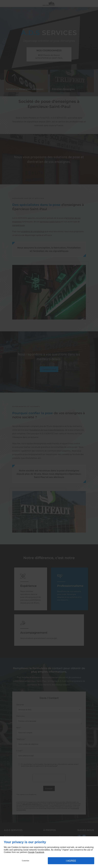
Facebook (40, 852)
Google (31, 852)
